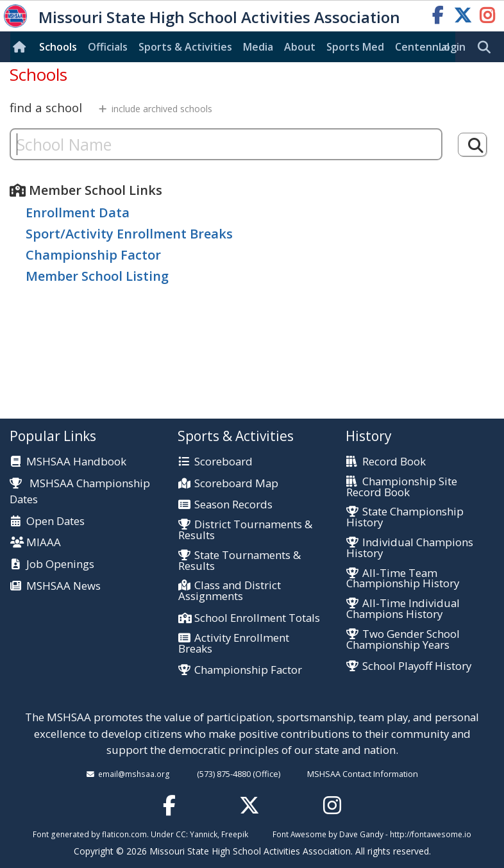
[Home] (22, 47)
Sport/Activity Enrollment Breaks (129, 234)
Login (452, 47)
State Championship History (405, 517)
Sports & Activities (185, 47)
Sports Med (355, 47)
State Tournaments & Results (239, 561)
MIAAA (44, 543)
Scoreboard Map (236, 484)
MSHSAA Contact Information (363, 774)
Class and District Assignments (230, 591)
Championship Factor (93, 255)
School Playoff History (417, 666)
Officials (108, 47)
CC (181, 834)
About (300, 47)
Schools (58, 47)
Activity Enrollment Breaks (234, 644)
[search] (487, 47)
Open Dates (55, 522)
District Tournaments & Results (245, 530)
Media (258, 47)
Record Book (394, 462)
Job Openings (60, 564)
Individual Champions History (410, 548)
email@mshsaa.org (134, 774)
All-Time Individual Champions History (403, 609)
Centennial (422, 47)
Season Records (233, 505)
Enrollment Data (78, 213)
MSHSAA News (63, 586)
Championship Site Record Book (402, 487)
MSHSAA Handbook (76, 462)
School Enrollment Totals (257, 618)
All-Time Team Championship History (403, 579)
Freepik (235, 834)
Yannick (204, 834)
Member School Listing (97, 276)
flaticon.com (124, 834)
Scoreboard (223, 462)
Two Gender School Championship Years (403, 640)
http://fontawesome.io (431, 834)
